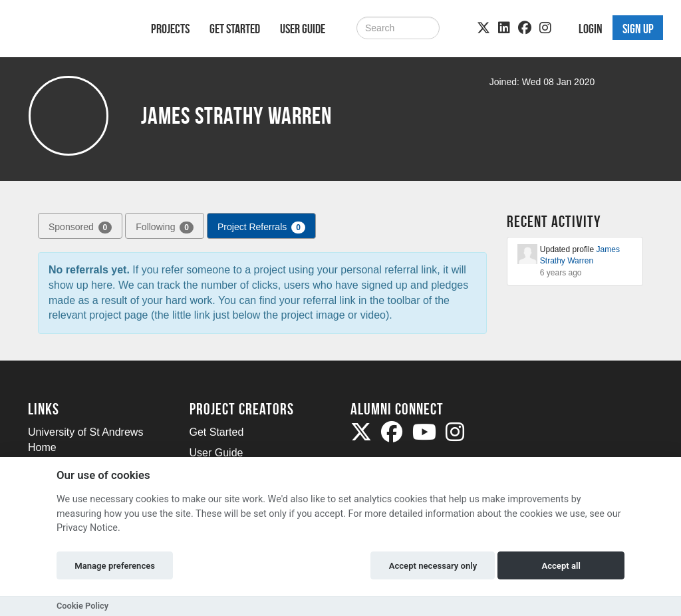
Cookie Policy (82, 606)
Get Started (235, 29)
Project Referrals (261, 228)
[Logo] (72, 31)
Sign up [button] (638, 29)
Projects (170, 29)
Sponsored (80, 228)
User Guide (303, 29)
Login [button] (591, 29)
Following (165, 228)
